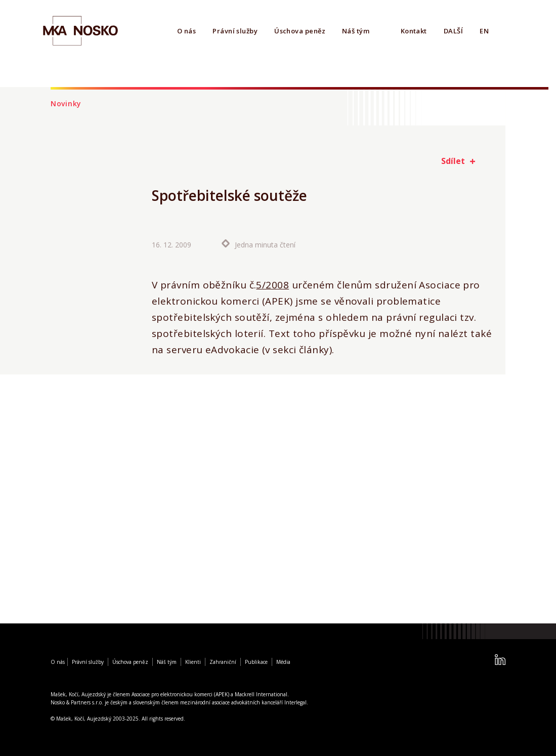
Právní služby (235, 31)
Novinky (66, 103)
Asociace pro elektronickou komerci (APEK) (180, 694)
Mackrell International (261, 694)
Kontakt (414, 31)
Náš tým (356, 31)
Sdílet (453, 161)
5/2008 (272, 285)
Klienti (193, 662)
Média (283, 662)
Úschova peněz (300, 31)
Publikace (256, 662)
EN (484, 31)
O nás (186, 31)
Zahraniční (223, 662)
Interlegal (295, 702)
